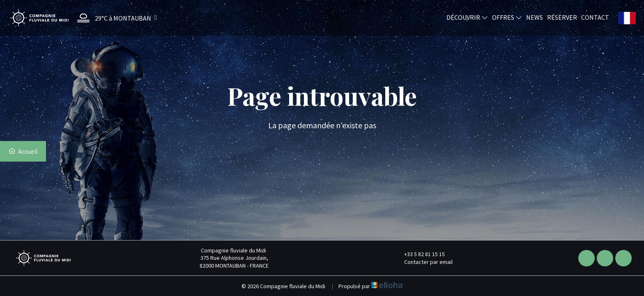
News (535, 17)
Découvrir (467, 17)
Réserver (562, 17)
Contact (595, 17)
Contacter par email (424, 262)
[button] (115, 18)
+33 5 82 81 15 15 (420, 254)
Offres (507, 17)
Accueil (23, 151)
